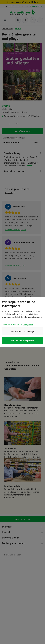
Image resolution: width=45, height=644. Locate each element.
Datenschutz (7, 324)
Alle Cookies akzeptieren (22, 341)
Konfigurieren (28, 325)
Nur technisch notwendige (23, 331)
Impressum (17, 324)
